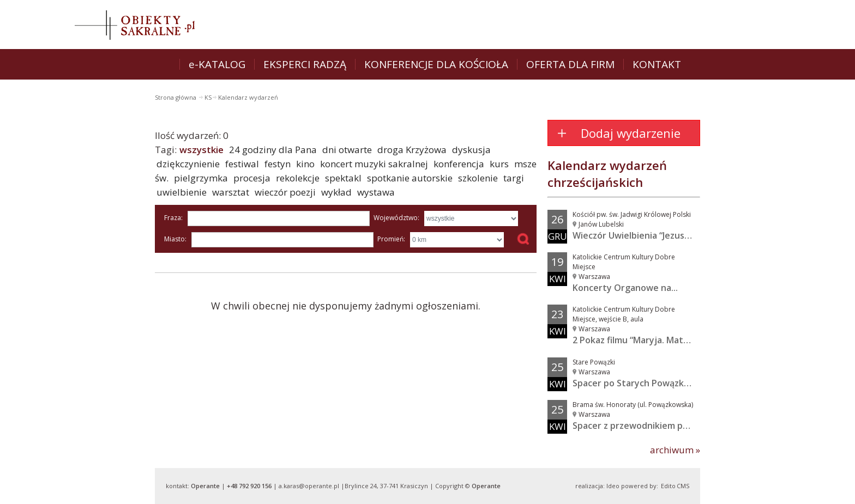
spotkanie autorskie (410, 178)
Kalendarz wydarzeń (248, 97)
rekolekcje (298, 178)
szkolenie (478, 178)
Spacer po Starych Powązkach (636, 383)
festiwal (242, 164)
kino (305, 164)
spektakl (343, 178)
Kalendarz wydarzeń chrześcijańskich (607, 174)
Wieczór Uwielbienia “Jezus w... (636, 235)
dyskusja (471, 150)
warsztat (231, 192)
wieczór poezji (285, 192)
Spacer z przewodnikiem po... (634, 426)
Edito (668, 486)
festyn (278, 164)
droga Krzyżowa (412, 150)
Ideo (613, 486)
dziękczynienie (188, 164)
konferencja (459, 164)
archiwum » (675, 450)
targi (514, 178)
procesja (252, 178)
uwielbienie (182, 192)
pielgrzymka (201, 178)
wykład (336, 192)
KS (208, 97)
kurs (499, 164)
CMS (683, 486)
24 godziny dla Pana (273, 150)
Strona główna (176, 97)
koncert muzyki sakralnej (374, 164)
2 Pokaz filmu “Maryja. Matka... (636, 340)
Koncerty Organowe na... (625, 288)
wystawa (376, 192)
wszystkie (201, 150)
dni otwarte (347, 150)
